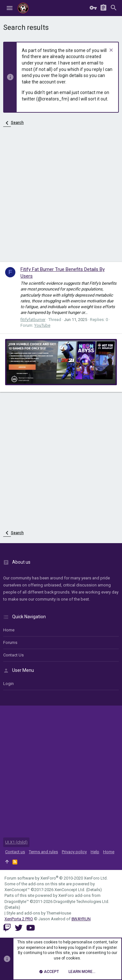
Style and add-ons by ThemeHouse (39, 913)
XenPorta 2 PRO (19, 919)
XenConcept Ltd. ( (71, 890)
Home (9, 630)
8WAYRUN (81, 919)
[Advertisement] (61, 198)
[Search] (114, 8)
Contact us (13, 655)
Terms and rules (43, 852)
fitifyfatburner (33, 320)
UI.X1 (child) (16, 842)
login (8, 684)
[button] (10, 8)
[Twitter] (19, 928)
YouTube (42, 325)
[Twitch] (7, 928)
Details (94, 890)
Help (95, 852)
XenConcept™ (17, 890)
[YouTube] (31, 928)
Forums (10, 642)
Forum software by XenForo (56, 878)
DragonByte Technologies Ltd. (81, 902)
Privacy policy (74, 852)
